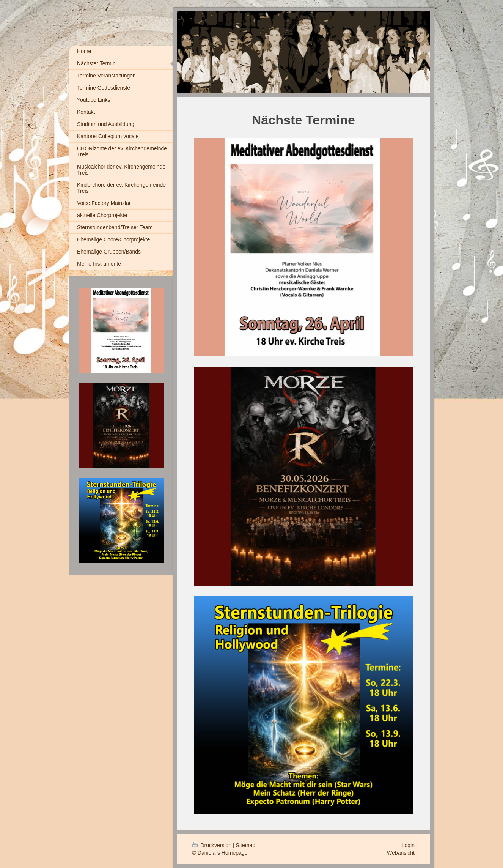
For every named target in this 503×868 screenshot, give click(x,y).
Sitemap (246, 845)
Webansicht (401, 853)
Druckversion (213, 845)
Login (408, 845)
